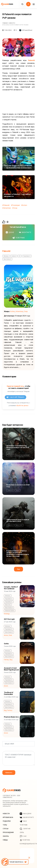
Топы (5, 825)
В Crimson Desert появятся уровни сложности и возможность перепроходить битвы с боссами (18, 553)
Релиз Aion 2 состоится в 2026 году (18, 486)
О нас (23, 836)
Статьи (5, 829)
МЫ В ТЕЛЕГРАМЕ (24, 823)
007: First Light (9, 619)
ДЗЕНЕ (10, 232)
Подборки (7, 821)
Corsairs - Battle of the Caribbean (11, 588)
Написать (9, 773)
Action (25, 205)
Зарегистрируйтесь (15, 386)
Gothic (6, 644)
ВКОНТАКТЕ (25, 232)
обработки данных (22, 405)
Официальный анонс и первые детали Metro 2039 (18, 520)
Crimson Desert (20, 560)
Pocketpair (16, 205)
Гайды (5, 840)
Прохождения (8, 832)
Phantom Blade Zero (11, 717)
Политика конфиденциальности (27, 842)
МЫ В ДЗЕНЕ (26, 814)
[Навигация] (34, 4)
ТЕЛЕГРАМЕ (18, 238)
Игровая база (8, 817)
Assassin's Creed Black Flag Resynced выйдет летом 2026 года (18, 447)
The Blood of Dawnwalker (9, 693)
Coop (15, 208)
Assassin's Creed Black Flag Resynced (18, 456)
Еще (18, 569)
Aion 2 (17, 490)
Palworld (31, 60)
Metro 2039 (19, 525)
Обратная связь (25, 830)
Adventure (7, 208)
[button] (22, 4)
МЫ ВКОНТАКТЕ (27, 817)
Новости (10, 453)
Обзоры (6, 836)
